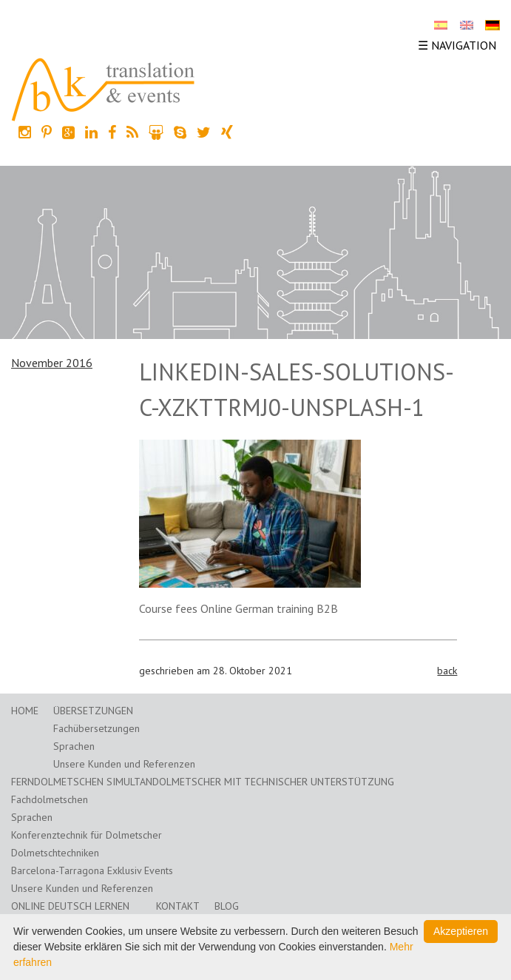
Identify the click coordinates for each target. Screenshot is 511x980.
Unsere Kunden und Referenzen (124, 764)
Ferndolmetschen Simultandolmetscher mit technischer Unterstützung (203, 782)
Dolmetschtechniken (55, 853)
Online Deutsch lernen (70, 906)
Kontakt (178, 906)
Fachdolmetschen (50, 799)
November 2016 (52, 363)
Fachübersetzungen (97, 728)
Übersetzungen (93, 711)
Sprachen (74, 746)
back (447, 671)
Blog (227, 906)
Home (25, 711)
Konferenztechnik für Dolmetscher (87, 835)
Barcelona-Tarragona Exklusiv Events (92, 870)
